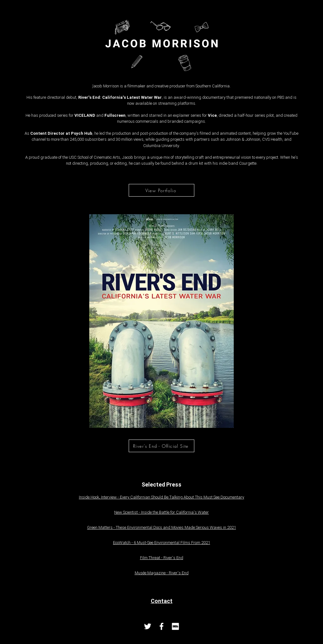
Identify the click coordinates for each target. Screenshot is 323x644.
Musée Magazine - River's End (162, 573)
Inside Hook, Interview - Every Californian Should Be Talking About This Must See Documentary (161, 497)
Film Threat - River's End (162, 558)
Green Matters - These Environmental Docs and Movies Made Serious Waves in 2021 (161, 528)
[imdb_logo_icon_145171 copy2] (175, 626)
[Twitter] (148, 626)
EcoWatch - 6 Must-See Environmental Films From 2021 (161, 543)
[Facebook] (161, 626)
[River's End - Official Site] (161, 446)
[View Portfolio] (161, 190)
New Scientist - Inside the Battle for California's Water (161, 512)
